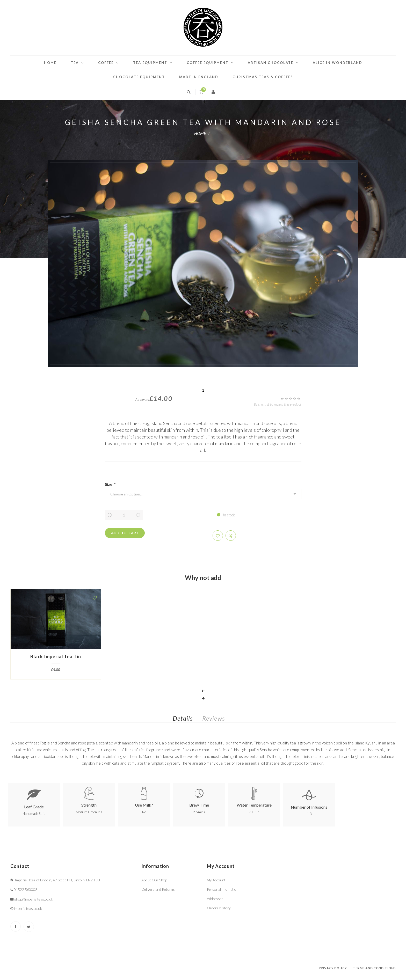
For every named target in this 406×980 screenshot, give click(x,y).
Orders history (219, 908)
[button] (218, 536)
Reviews (213, 718)
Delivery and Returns (158, 889)
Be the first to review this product (278, 404)
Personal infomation (223, 889)
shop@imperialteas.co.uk (34, 899)
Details (183, 718)
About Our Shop (154, 880)
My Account (216, 880)
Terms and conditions (374, 968)
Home (50, 63)
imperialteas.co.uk (28, 908)
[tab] (187, 719)
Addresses (215, 899)
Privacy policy (333, 968)
